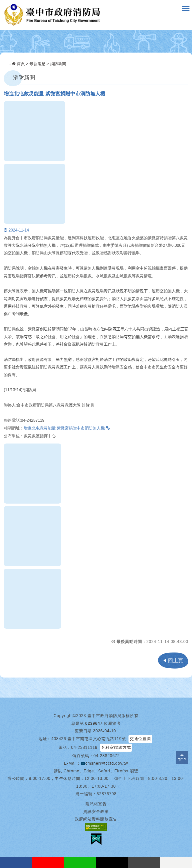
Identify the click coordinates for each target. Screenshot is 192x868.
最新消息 (37, 64)
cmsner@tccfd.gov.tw (104, 763)
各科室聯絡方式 (116, 747)
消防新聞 (58, 64)
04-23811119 (84, 747)
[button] (186, 9)
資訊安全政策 (96, 812)
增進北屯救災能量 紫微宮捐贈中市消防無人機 (64, 428)
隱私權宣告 (96, 804)
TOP (182, 760)
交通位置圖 (140, 739)
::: (9, 64)
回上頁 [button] (175, 661)
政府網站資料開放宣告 (96, 819)
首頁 (18, 64)
